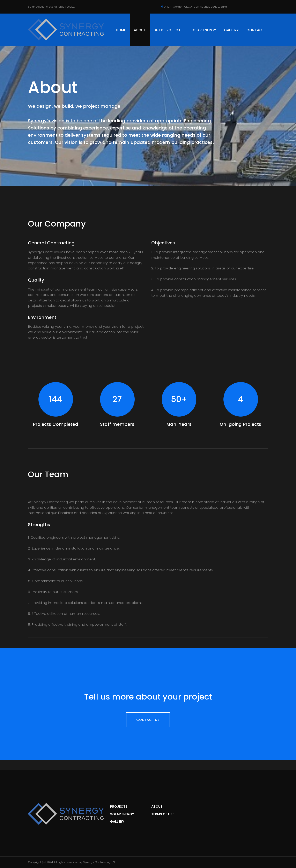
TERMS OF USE (163, 814)
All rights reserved (66, 862)
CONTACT (255, 30)
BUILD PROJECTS (168, 30)
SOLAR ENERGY (203, 30)
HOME (121, 30)
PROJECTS (119, 807)
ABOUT (140, 30)
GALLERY (231, 30)
